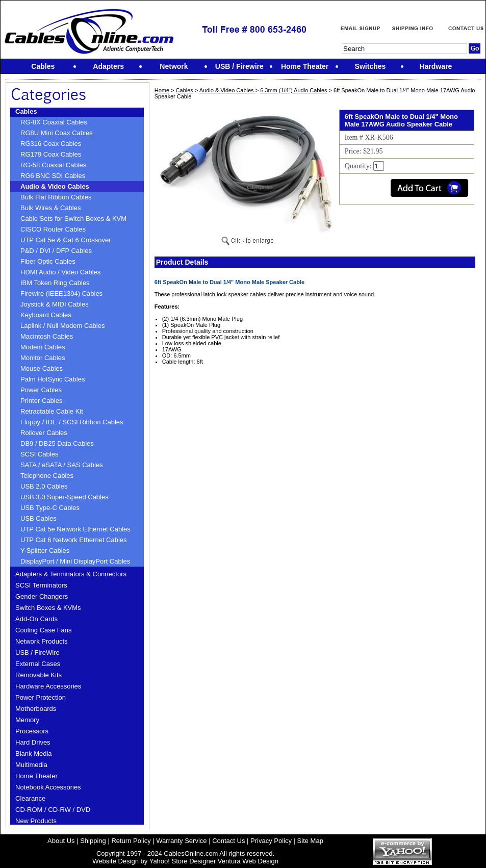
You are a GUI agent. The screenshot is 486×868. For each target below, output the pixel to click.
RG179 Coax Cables (51, 154)
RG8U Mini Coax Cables (57, 133)
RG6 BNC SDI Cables (53, 176)
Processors (32, 731)
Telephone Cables (47, 476)
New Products (36, 821)
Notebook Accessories (48, 787)
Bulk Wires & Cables (50, 208)
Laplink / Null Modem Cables (62, 326)
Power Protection (41, 697)
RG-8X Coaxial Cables (54, 122)
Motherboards (36, 709)
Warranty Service (181, 841)
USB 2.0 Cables (44, 486)
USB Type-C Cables (50, 508)
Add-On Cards (36, 619)
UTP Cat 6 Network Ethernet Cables (74, 540)
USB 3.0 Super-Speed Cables (65, 497)
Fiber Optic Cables (48, 261)
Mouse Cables (42, 368)
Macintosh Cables (47, 336)
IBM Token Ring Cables (55, 283)
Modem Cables (43, 347)
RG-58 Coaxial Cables (53, 165)
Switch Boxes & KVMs (48, 608)
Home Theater (36, 776)
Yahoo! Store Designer (183, 861)
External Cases (38, 664)
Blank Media (34, 754)
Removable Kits (39, 675)
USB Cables (39, 518)
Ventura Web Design (248, 861)
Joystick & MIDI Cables (55, 304)
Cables (26, 111)
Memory (27, 720)
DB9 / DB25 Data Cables (57, 443)
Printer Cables (41, 401)
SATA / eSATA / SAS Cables (62, 465)
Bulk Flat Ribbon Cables (56, 197)
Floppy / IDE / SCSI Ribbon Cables (72, 422)
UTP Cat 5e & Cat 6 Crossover (66, 240)
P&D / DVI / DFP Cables (56, 251)
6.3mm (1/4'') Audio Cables (293, 90)
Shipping (93, 841)
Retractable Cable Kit (52, 411)
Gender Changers (42, 596)
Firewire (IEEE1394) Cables (61, 293)
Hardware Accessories (48, 686)
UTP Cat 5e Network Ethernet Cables (75, 529)
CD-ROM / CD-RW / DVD (53, 810)
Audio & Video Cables (55, 186)
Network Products (42, 641)
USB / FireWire (37, 653)
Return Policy (131, 841)
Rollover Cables (44, 433)
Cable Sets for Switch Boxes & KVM (73, 219)
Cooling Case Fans (44, 630)
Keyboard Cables (46, 315)
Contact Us (228, 841)
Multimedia (31, 765)
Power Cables (41, 390)
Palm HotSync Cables (53, 379)
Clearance (30, 798)
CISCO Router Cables (53, 229)
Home (162, 90)
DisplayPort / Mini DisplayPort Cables (75, 561)
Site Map (310, 841)
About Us (61, 841)
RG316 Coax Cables (51, 144)
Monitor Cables (43, 358)
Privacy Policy (271, 841)
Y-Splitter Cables (45, 551)
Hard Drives (33, 742)
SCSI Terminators (41, 585)
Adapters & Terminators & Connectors (71, 574)
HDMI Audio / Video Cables (60, 272)
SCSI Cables (39, 454)
